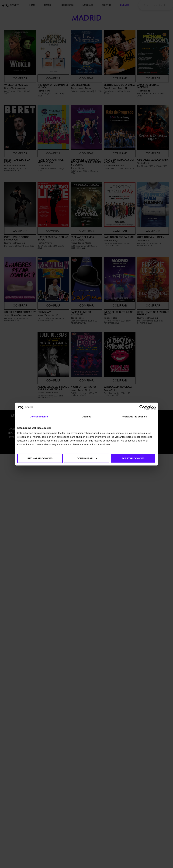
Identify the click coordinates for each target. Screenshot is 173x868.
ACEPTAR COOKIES (133, 458)
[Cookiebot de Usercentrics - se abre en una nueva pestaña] (142, 407)
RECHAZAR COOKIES (40, 458)
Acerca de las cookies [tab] (134, 417)
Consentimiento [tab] (39, 417)
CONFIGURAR (87, 458)
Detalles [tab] (86, 417)
